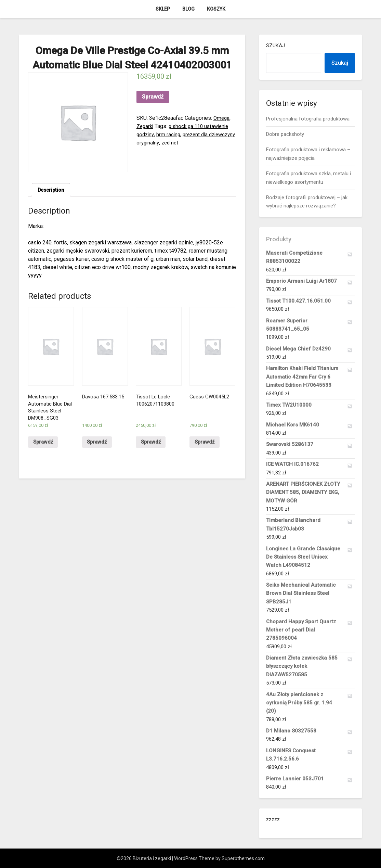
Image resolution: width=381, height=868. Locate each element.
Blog (188, 9)
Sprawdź (153, 97)
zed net (202, 143)
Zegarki (146, 126)
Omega (222, 118)
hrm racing (170, 134)
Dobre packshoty (285, 134)
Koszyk (216, 9)
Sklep (163, 9)
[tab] (52, 190)
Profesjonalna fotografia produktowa (308, 119)
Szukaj (275, 46)
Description (52, 190)
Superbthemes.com (243, 858)
